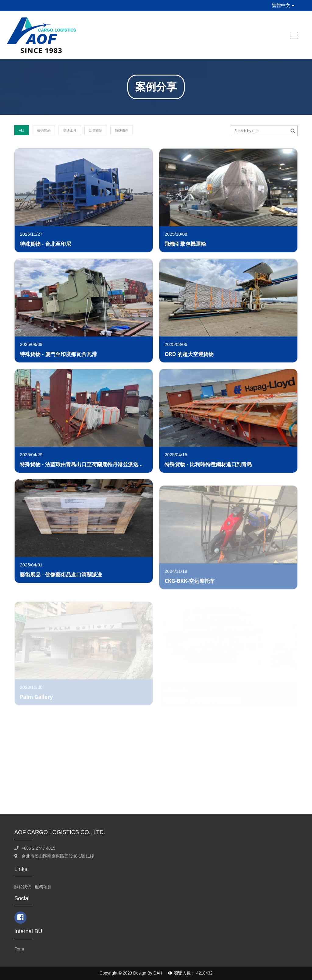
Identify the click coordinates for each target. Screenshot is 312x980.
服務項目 (43, 887)
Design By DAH (148, 973)
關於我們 (23, 887)
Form (19, 949)
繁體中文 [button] (283, 5)
